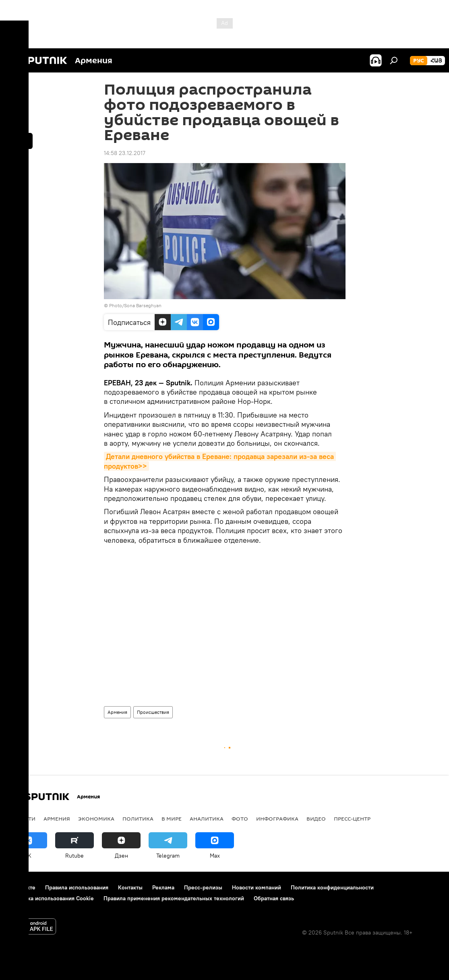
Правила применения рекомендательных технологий (174, 898)
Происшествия (153, 712)
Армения (117, 712)
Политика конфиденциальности (332, 887)
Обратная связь (274, 898)
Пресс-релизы (203, 887)
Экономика (96, 819)
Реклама (163, 887)
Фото (240, 819)
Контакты (130, 887)
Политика (138, 819)
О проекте (22, 887)
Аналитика (207, 819)
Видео (316, 819)
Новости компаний (257, 887)
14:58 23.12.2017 (125, 153)
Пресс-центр (352, 819)
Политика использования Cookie (51, 898)
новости (22, 819)
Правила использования (77, 887)
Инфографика (277, 819)
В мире (172, 819)
